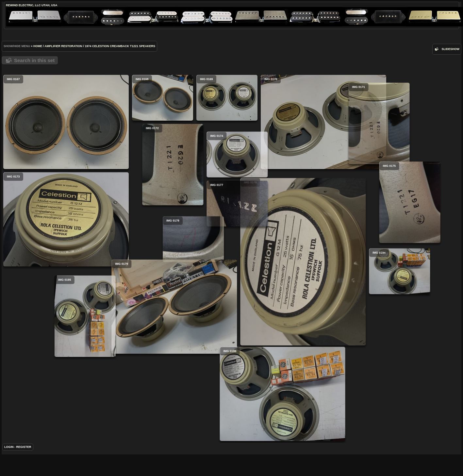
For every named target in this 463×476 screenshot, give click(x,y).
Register (24, 452)
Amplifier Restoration (63, 46)
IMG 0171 (320, 135)
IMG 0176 (273, 270)
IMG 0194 (370, 277)
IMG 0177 (252, 214)
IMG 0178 (237, 250)
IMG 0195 (159, 324)
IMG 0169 (227, 98)
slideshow (450, 49)
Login (9, 452)
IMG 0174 (252, 165)
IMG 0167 (66, 122)
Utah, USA (49, 5)
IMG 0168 (163, 98)
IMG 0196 (223, 399)
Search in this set (34, 60)
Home (38, 46)
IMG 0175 (395, 205)
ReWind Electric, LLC (23, 5)
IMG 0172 (187, 165)
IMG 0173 (66, 219)
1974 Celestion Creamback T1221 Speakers (120, 46)
